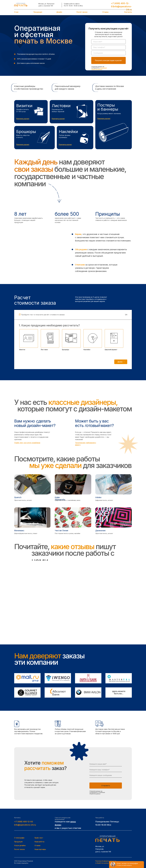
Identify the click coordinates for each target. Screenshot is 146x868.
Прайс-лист (39, 838)
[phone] (108, 47)
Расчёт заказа (82, 12)
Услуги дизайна (20, 845)
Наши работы (40, 842)
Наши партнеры (40, 849)
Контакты (128, 12)
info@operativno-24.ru (25, 825)
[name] (108, 42)
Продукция (38, 12)
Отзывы (105, 12)
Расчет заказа (19, 849)
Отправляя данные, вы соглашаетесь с (98, 67)
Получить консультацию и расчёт (108, 60)
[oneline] (108, 53)
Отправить (106, 786)
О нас (16, 12)
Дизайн (59, 12)
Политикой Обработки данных (99, 69)
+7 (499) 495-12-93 (24, 822)
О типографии (19, 838)
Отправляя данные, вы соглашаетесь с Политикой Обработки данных (97, 792)
